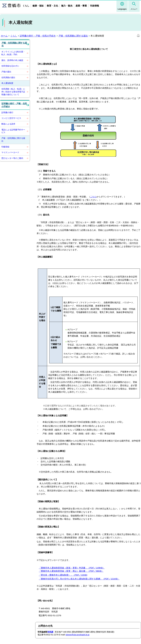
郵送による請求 (8, 124)
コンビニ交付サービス (11, 118)
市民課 (50, 632)
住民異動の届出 (8, 77)
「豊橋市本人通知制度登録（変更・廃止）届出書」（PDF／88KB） (71, 571)
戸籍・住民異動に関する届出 (73, 36)
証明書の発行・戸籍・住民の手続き (38, 36)
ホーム (4, 36)
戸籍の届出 (6, 72)
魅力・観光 (67, 6)
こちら (93, 197)
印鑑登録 (5, 147)
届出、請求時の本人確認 (12, 60)
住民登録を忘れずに (10, 66)
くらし (26, 6)
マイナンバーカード (10, 152)
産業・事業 (81, 6)
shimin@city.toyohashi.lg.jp (77, 635)
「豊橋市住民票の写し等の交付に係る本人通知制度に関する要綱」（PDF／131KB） (79, 579)
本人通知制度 (7, 83)
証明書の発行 (7, 112)
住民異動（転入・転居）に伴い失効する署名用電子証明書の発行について (13, 92)
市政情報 (94, 6)
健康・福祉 (38, 6)
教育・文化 (52, 6)
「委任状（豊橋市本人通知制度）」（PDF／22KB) (63, 575)
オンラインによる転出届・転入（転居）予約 (13, 53)
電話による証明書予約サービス (13, 131)
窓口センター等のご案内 (12, 158)
